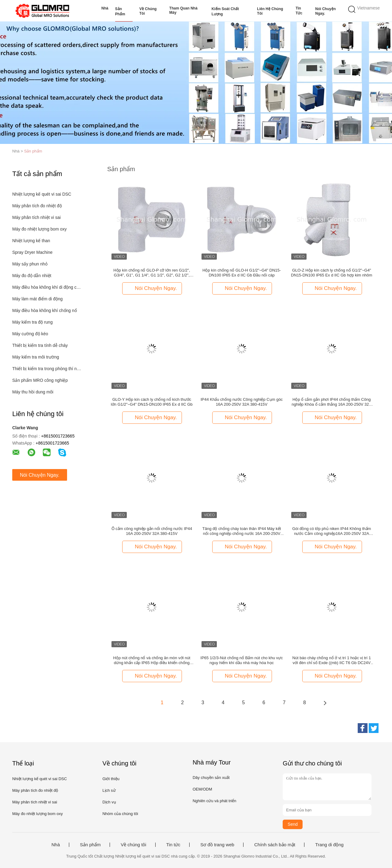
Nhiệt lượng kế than (31, 241)
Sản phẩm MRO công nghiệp (40, 380)
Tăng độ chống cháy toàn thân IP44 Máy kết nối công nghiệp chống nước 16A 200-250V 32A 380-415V (242, 531)
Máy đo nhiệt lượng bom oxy (40, 229)
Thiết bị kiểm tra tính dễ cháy (40, 345)
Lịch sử (109, 790)
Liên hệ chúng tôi (270, 11)
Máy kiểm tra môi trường (36, 357)
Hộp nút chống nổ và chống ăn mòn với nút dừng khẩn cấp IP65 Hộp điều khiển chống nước (152, 660)
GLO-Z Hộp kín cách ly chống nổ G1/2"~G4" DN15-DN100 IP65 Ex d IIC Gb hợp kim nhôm (332, 273)
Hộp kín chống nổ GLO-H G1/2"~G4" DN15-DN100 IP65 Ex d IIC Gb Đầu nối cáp (242, 273)
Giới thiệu (111, 779)
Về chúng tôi (148, 11)
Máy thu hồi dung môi (33, 392)
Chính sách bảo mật (275, 845)
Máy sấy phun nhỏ (30, 264)
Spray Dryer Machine (32, 252)
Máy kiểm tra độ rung (32, 322)
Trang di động (329, 845)
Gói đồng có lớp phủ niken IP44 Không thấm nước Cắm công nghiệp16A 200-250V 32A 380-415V (332, 531)
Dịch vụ (109, 802)
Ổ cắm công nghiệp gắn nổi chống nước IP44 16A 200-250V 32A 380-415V (152, 531)
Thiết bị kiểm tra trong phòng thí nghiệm (47, 369)
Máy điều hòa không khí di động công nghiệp (47, 287)
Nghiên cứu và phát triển (214, 801)
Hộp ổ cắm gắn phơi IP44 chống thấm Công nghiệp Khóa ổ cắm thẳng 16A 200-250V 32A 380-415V (332, 402)
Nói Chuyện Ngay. (325, 11)
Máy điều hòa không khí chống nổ (45, 310)
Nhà (105, 8)
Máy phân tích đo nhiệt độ (37, 206)
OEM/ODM (202, 789)
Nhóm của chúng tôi (120, 814)
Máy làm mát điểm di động (38, 299)
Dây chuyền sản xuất (211, 778)
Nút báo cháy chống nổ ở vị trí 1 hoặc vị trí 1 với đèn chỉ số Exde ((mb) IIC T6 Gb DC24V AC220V (332, 660)
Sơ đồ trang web (217, 845)
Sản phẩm (120, 11)
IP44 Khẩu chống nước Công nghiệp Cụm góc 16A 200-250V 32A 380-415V (242, 402)
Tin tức (299, 11)
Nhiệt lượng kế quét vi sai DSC (42, 194)
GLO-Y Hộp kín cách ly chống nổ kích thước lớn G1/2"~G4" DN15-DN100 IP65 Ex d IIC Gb (152, 402)
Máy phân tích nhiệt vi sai (36, 217)
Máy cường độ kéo (30, 334)
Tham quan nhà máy (183, 10)
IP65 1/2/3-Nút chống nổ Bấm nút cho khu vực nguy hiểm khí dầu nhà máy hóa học (242, 660)
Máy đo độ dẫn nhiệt (32, 276)
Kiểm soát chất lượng (225, 11)
